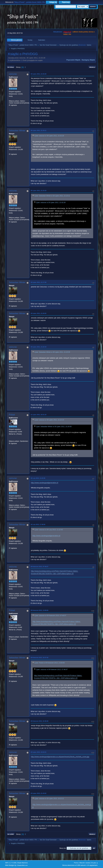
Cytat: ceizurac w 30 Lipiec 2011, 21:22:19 (49, 420)
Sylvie (89, 45)
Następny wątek (88, 60)
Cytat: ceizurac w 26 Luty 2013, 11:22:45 (49, 530)
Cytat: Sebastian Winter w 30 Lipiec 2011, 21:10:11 (52, 196)
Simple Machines (23, 863)
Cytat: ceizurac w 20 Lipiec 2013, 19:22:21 (49, 799)
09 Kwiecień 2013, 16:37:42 (39, 658)
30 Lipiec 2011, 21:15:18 (38, 191)
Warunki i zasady (85, 863)
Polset (12, 415)
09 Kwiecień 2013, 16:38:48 (39, 721)
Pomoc (76, 863)
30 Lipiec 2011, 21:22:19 (38, 347)
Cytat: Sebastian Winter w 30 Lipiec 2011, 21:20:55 (52, 352)
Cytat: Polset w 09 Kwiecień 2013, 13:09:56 (49, 663)
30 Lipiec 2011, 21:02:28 (38, 74)
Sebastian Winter (17, 131)
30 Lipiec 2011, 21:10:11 (38, 131)
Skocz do (63, 848)
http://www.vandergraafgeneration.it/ (45, 483)
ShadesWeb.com (22, 865)
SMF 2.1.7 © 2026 (11, 863)
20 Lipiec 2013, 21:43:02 (38, 793)
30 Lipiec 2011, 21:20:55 (38, 313)
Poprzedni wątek (73, 60)
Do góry (11, 834)
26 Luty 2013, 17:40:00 (38, 524)
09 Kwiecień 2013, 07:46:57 (39, 567)
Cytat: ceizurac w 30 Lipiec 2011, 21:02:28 (49, 136)
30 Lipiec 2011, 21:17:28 (38, 282)
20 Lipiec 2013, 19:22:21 (38, 752)
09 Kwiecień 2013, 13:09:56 (39, 610)
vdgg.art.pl (67, 32)
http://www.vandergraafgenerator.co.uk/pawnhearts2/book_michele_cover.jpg (60, 757)
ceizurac (13, 74)
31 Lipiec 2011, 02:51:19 (38, 415)
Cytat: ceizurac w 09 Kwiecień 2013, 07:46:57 (50, 616)
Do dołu (11, 67)
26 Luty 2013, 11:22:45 (38, 478)
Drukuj (92, 67)
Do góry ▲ (94, 863)
